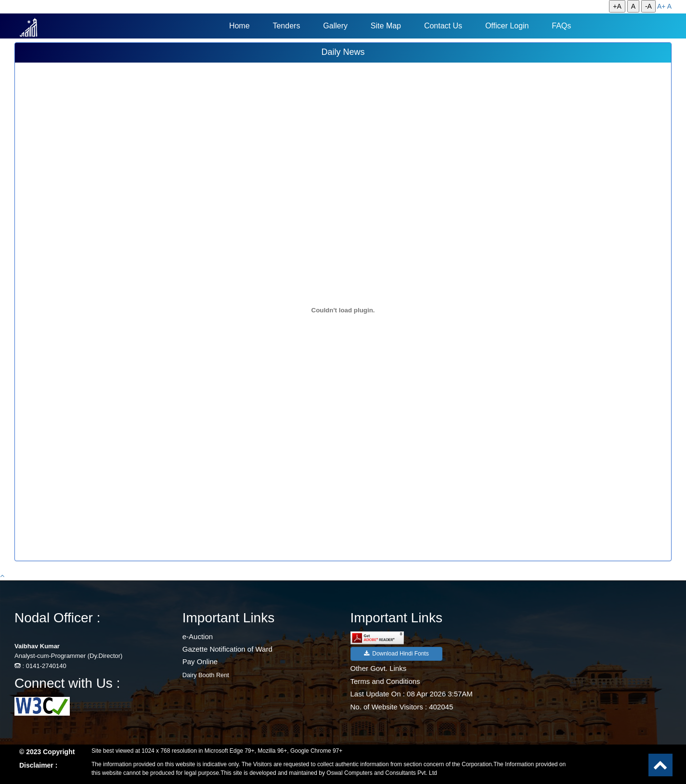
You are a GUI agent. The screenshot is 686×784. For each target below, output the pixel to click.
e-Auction (198, 636)
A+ (661, 6)
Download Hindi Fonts (396, 654)
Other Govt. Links (379, 668)
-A (648, 6)
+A (617, 6)
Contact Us (443, 26)
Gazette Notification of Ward (227, 649)
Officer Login (507, 26)
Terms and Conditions (385, 681)
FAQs (561, 26)
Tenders (286, 26)
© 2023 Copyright (47, 752)
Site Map (386, 26)
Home (239, 26)
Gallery (335, 26)
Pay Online (200, 662)
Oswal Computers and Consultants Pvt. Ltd (382, 773)
